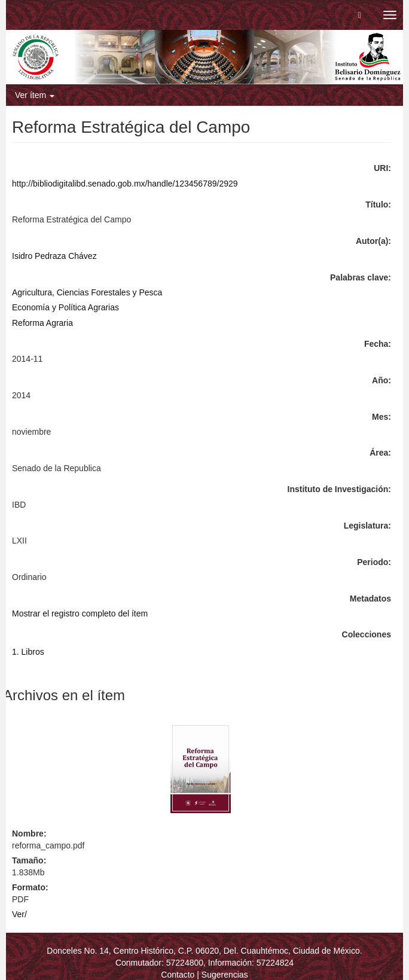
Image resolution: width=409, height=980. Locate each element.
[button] (360, 15)
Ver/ (19, 914)
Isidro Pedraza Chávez (54, 256)
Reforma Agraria (42, 323)
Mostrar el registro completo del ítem (80, 613)
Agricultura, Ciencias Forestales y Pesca (87, 292)
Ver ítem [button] (35, 95)
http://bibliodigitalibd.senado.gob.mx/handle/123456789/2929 (125, 184)
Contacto (178, 975)
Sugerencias (225, 975)
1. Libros (28, 652)
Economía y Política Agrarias (65, 307)
